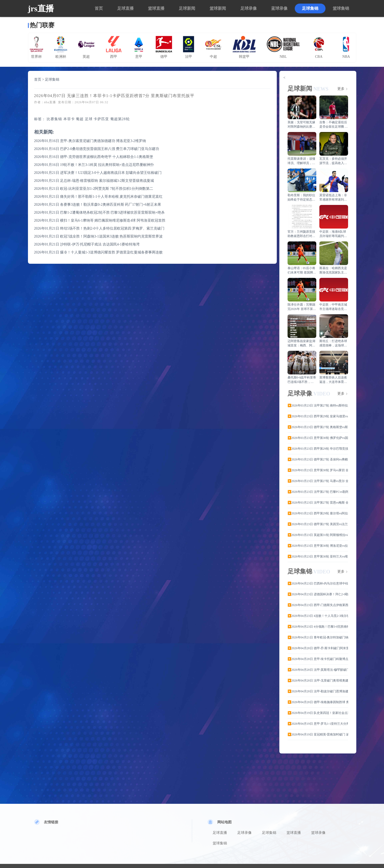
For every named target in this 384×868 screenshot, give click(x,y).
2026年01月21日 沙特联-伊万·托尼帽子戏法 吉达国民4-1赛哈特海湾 (87, 244)
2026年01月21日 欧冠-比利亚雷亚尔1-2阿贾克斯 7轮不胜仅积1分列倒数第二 (94, 189)
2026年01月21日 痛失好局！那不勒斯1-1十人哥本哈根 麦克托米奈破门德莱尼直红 (99, 197)
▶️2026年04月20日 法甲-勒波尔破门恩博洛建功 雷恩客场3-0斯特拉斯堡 (318, 691)
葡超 (80, 119)
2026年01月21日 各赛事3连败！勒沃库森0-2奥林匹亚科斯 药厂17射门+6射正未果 (98, 205)
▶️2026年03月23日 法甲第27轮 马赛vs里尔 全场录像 (318, 481)
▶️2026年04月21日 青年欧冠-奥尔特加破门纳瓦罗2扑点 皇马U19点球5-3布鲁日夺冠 (318, 637)
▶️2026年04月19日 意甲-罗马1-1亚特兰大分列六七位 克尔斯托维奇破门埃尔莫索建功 (318, 724)
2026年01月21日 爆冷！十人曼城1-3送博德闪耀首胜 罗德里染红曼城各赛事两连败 (99, 252)
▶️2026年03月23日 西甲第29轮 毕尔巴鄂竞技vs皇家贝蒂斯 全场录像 (318, 449)
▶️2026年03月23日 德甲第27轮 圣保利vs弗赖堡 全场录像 (318, 459)
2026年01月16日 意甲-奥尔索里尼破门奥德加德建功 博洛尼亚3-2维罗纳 (90, 141)
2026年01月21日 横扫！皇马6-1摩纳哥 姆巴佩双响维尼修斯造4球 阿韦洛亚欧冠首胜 (100, 220)
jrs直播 (41, 8)
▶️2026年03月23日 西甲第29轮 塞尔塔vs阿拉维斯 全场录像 (318, 513)
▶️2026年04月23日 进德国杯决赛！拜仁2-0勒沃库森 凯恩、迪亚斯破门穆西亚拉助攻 (318, 594)
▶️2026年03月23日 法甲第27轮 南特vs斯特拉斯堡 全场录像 (318, 405)
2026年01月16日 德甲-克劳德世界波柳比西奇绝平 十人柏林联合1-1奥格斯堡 (94, 157)
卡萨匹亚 (101, 119)
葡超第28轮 (120, 119)
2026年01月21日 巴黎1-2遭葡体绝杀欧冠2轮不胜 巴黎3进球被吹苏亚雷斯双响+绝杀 (100, 213)
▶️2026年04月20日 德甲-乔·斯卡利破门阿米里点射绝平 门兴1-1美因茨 (318, 648)
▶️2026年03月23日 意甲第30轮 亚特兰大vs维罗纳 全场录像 (318, 556)
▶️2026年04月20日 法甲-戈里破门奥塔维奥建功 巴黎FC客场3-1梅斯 (318, 681)
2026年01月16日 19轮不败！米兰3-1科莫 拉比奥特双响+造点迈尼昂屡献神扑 (94, 165)
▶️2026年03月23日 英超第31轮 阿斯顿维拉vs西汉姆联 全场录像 (318, 535)
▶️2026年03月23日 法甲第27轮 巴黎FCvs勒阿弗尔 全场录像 (318, 492)
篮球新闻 (218, 8)
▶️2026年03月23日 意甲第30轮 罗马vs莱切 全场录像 (318, 470)
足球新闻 (187, 8)
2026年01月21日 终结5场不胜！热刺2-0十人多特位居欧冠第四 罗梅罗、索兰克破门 (99, 228)
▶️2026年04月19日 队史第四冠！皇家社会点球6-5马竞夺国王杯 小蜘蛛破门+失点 (318, 713)
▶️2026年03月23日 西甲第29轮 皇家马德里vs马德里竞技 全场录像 (318, 416)
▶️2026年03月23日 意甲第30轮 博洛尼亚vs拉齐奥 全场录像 (318, 546)
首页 (99, 8)
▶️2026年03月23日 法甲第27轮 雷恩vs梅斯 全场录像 (318, 503)
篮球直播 (156, 8)
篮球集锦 (341, 8)
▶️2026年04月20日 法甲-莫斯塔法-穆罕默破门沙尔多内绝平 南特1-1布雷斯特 (318, 670)
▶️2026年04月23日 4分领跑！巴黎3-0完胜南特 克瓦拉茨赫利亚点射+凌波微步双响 (318, 627)
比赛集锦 (54, 119)
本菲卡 (69, 119)
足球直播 (125, 8)
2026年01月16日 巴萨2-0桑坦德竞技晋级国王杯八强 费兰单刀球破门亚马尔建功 (97, 149)
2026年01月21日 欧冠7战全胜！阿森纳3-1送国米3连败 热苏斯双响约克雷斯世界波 (99, 236)
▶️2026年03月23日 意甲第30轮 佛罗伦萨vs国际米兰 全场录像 (318, 438)
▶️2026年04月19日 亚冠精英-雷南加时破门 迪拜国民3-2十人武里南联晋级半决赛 (318, 734)
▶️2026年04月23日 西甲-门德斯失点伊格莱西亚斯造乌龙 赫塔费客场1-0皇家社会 (318, 605)
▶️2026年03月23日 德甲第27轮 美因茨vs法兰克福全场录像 (318, 524)
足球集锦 (310, 8)
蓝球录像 (279, 8)
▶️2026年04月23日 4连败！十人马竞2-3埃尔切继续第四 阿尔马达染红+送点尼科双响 (318, 616)
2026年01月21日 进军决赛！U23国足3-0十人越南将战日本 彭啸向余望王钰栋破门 (98, 173)
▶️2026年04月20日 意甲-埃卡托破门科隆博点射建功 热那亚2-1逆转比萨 (318, 659)
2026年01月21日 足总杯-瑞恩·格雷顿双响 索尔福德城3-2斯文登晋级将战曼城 (94, 181)
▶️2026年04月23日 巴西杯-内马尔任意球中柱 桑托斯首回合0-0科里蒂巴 (318, 583)
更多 (341, 89)
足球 (89, 119)
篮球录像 (318, 833)
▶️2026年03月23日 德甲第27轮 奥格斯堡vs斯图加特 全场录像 (318, 427)
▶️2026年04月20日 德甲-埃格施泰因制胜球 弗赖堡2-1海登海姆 (318, 702)
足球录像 (249, 8)
